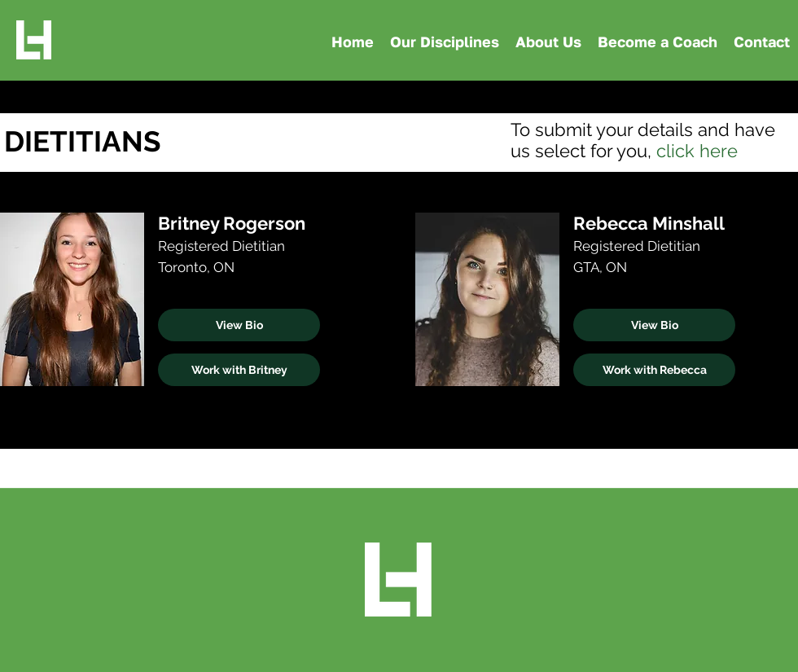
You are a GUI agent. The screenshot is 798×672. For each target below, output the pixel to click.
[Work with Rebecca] (654, 370)
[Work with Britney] (239, 370)
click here (697, 151)
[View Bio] (239, 325)
